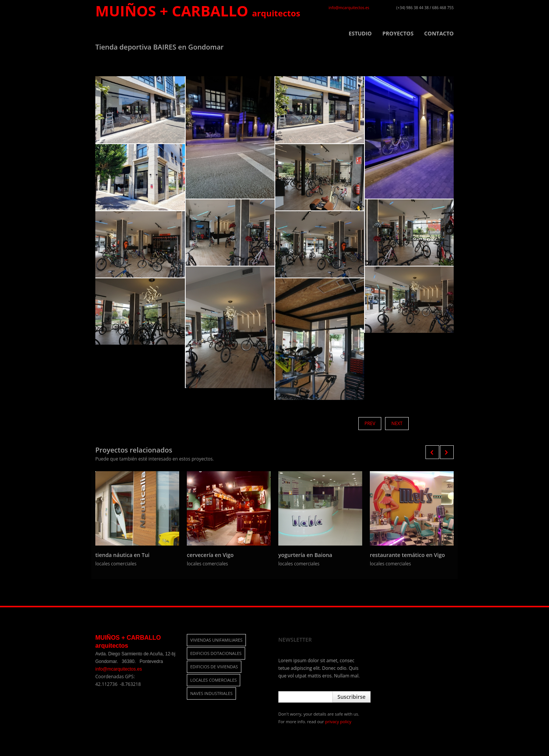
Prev (370, 423)
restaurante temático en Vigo (407, 555)
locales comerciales (213, 680)
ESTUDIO (360, 34)
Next (397, 423)
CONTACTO (439, 34)
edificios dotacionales (216, 653)
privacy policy (338, 721)
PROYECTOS (398, 34)
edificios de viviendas (214, 667)
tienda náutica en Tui (122, 555)
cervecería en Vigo (210, 555)
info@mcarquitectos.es (349, 8)
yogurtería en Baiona (305, 555)
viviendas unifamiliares (216, 640)
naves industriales (211, 693)
